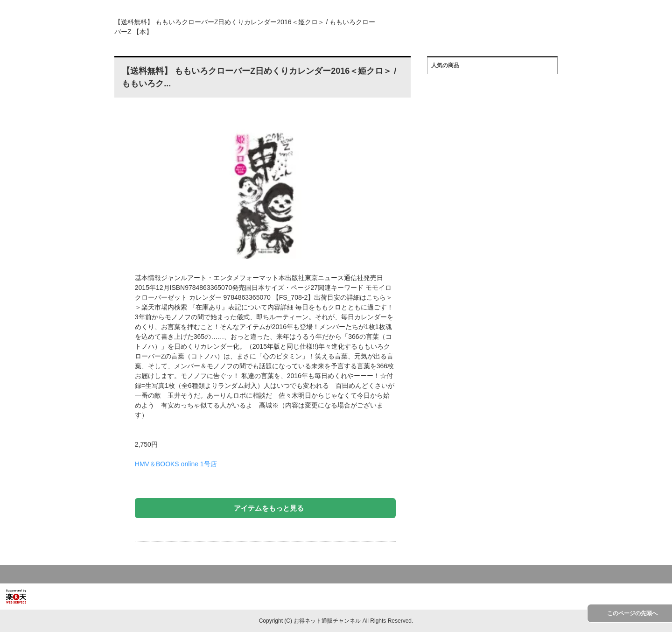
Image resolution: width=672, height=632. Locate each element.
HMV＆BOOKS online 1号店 (176, 464)
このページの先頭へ (632, 613)
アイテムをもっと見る (269, 508)
